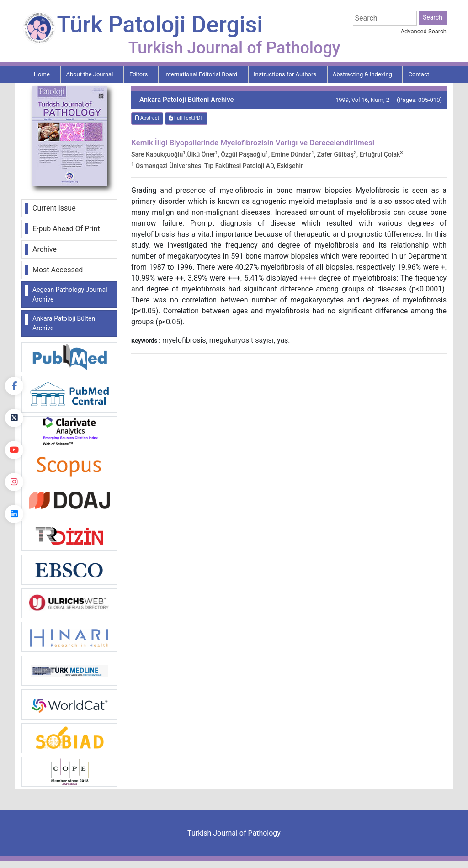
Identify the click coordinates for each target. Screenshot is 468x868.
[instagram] (14, 482)
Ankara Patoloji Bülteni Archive (65, 323)
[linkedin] (14, 514)
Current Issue (54, 208)
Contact (419, 74)
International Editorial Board (201, 74)
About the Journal (89, 74)
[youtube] (14, 450)
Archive (45, 249)
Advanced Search (424, 31)
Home (42, 74)
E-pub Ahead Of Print (66, 229)
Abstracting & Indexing (362, 74)
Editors (138, 74)
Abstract (147, 118)
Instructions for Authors (285, 74)
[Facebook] (14, 386)
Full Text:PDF (186, 118)
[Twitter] (14, 418)
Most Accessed (58, 270)
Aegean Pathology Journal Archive (70, 294)
